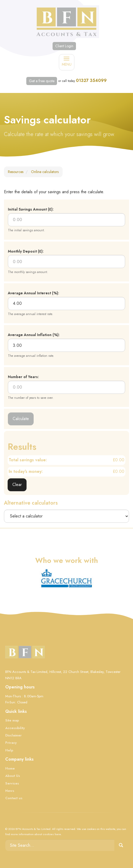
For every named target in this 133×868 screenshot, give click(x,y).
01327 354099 (91, 80)
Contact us (14, 798)
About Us (13, 776)
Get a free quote (42, 81)
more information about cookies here (36, 834)
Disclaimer (13, 735)
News (10, 791)
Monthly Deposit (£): (26, 251)
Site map (12, 720)
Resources (16, 172)
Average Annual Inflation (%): (34, 335)
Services (12, 783)
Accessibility (15, 728)
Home (10, 768)
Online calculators (45, 172)
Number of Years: (23, 377)
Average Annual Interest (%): (34, 293)
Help (9, 750)
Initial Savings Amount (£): (31, 209)
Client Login (64, 46)
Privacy (11, 743)
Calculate (21, 419)
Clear (17, 485)
